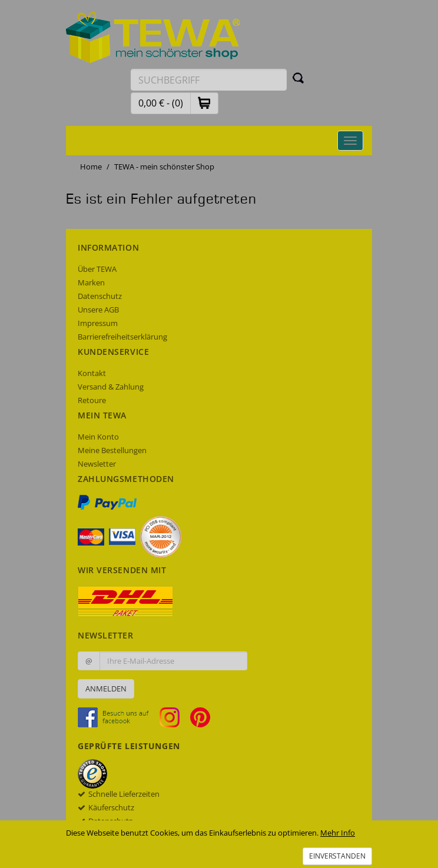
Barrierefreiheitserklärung (122, 337)
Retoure (92, 400)
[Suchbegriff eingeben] (209, 80)
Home (91, 167)
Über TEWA (97, 269)
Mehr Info (338, 833)
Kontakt (92, 373)
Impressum (98, 323)
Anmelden (106, 689)
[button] (204, 103)
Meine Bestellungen (112, 450)
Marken (91, 282)
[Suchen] (298, 78)
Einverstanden (337, 856)
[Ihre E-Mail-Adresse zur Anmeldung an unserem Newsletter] (173, 661)
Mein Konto (98, 437)
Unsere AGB (98, 310)
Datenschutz (100, 296)
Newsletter (97, 464)
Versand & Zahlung (111, 387)
